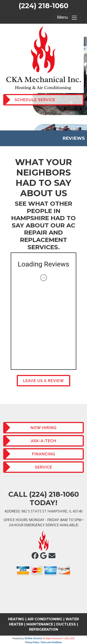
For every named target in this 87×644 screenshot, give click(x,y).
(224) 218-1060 (43, 6)
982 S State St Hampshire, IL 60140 (52, 511)
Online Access (33, 638)
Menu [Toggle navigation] (67, 18)
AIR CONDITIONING (45, 619)
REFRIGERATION (43, 629)
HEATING (16, 619)
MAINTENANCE (40, 624)
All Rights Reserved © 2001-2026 (59, 639)
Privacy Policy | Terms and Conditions (43, 642)
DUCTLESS (66, 624)
